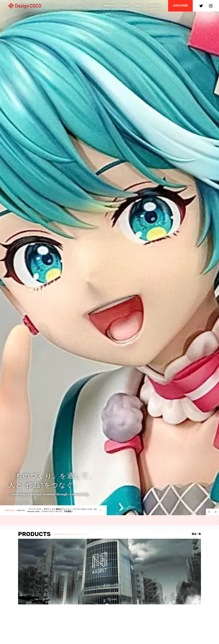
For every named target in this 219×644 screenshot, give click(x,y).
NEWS (126, 6)
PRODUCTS (110, 6)
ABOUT (139, 6)
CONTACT (154, 6)
